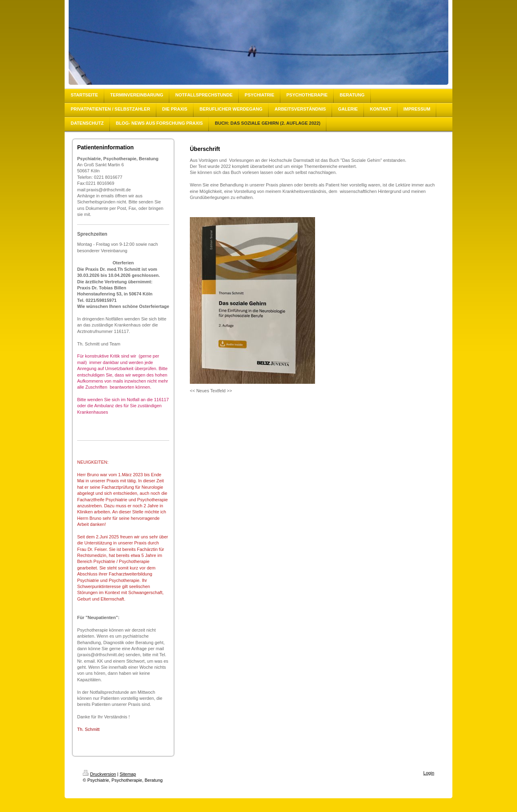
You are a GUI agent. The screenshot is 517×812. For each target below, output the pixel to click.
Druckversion (99, 774)
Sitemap (128, 774)
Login (429, 773)
